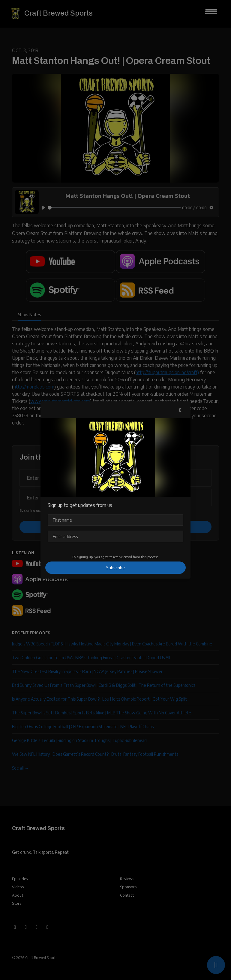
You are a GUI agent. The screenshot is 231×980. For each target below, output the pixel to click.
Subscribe (115, 568)
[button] (180, 410)
